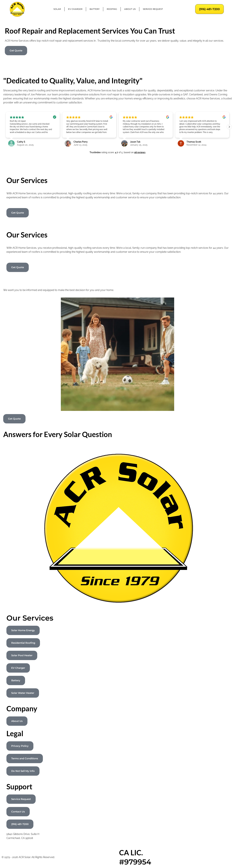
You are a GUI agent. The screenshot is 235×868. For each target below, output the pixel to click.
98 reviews (140, 152)
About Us (130, 9)
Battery (95, 9)
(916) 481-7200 (209, 9)
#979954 (135, 862)
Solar (57, 9)
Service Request (153, 9)
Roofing (112, 9)
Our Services (30, 618)
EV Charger (75, 9)
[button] (229, 127)
